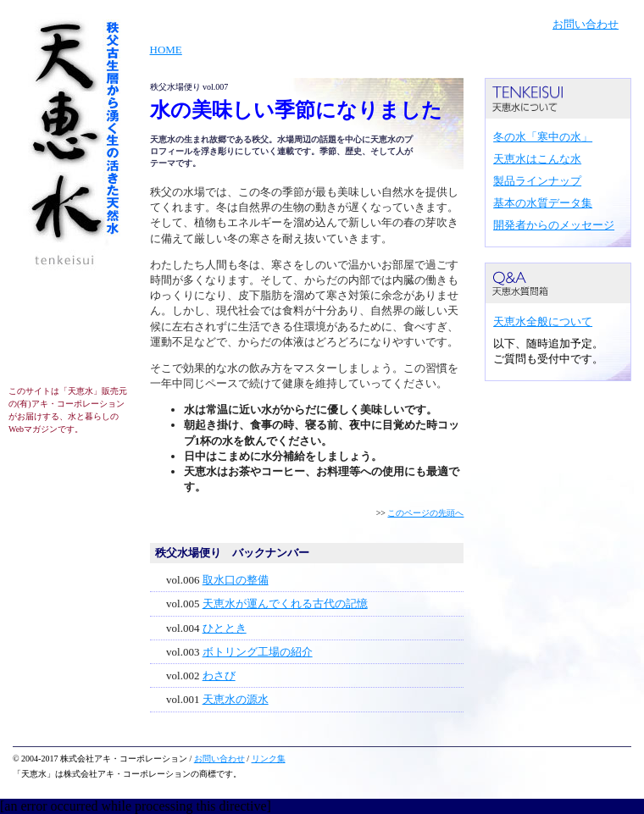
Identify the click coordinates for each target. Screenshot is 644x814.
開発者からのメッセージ (554, 225)
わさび (219, 676)
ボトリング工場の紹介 (258, 652)
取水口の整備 (236, 580)
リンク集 (269, 759)
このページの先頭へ (425, 513)
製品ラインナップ (537, 181)
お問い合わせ (586, 24)
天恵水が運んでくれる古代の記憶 (285, 604)
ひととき (225, 628)
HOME (166, 50)
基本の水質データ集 (543, 203)
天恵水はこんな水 (537, 159)
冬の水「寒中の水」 (543, 137)
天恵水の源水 (236, 699)
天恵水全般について (543, 321)
